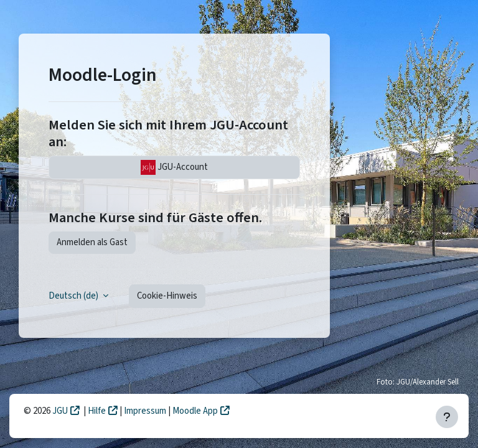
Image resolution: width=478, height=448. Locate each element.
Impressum (146, 411)
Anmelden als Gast (92, 242)
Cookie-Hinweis (167, 296)
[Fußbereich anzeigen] (447, 417)
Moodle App (195, 411)
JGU (60, 411)
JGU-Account (174, 167)
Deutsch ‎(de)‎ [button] (74, 296)
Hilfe (97, 411)
